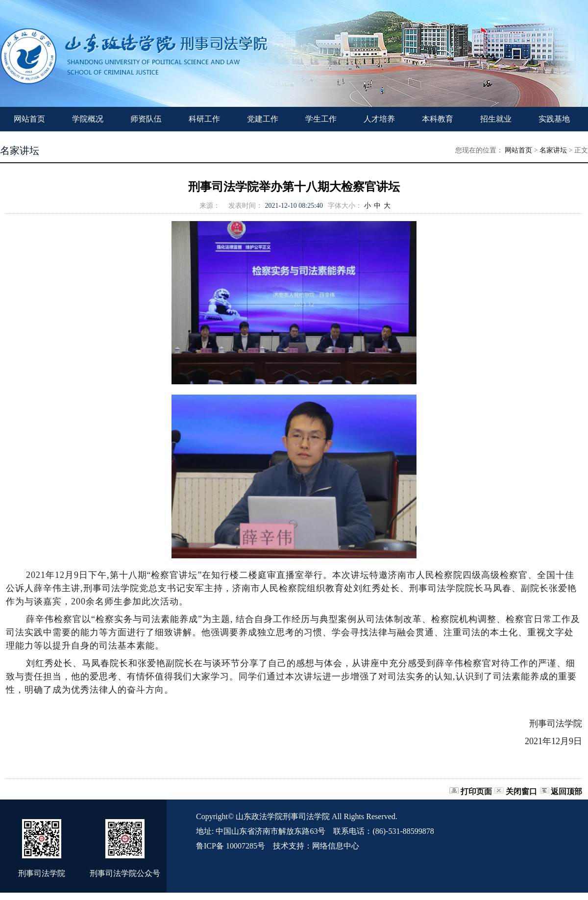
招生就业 (496, 119)
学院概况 (88, 119)
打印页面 (476, 791)
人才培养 (379, 119)
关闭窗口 (521, 791)
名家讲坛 (553, 150)
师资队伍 (146, 119)
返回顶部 (566, 791)
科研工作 (204, 119)
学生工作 (321, 119)
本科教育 (438, 119)
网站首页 (29, 119)
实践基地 (554, 119)
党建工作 (263, 119)
